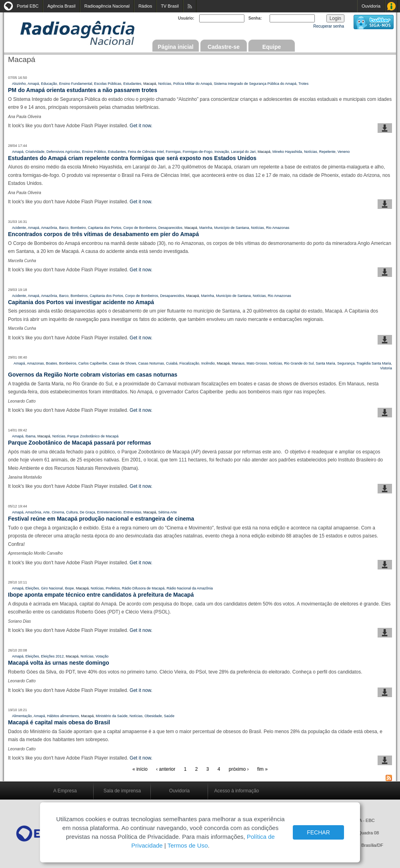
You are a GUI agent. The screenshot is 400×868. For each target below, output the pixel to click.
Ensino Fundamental (76, 84)
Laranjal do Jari (243, 152)
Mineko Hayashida (287, 152)
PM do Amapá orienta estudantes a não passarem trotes (83, 90)
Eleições (32, 588)
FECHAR (318, 832)
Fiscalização (190, 363)
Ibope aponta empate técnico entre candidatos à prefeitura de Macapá (101, 595)
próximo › (239, 769)
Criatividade (35, 152)
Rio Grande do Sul (299, 363)
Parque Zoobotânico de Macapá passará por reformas (80, 443)
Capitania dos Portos (105, 228)
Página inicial (175, 47)
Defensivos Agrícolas (63, 152)
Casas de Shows (123, 363)
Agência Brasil (61, 6)
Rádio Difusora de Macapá (143, 588)
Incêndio (208, 363)
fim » (262, 769)
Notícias (165, 84)
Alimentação (22, 716)
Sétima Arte (167, 512)
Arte (47, 512)
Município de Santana (232, 228)
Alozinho (19, 84)
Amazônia (49, 228)
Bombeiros (79, 296)
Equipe (272, 47)
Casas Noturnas (151, 363)
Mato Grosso (257, 363)
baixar (385, 128)
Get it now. (141, 126)
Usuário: (186, 18)
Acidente (19, 228)
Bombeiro (78, 228)
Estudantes (132, 84)
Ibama (31, 436)
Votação (102, 656)
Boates (52, 363)
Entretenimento (109, 512)
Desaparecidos (170, 228)
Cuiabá (172, 363)
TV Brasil (170, 6)
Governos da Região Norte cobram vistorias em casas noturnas (93, 375)
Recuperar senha (329, 26)
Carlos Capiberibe (93, 363)
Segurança (346, 363)
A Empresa (65, 791)
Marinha (206, 228)
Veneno (344, 152)
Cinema (58, 512)
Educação (49, 84)
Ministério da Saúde (112, 716)
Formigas (173, 152)
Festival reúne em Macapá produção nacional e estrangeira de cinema (101, 519)
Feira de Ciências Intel (146, 152)
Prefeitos (113, 588)
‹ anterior (166, 769)
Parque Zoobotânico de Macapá (93, 436)
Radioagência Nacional (107, 6)
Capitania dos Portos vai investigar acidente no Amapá (81, 302)
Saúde (169, 716)
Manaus (238, 363)
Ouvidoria (371, 6)
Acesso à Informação (391, 6)
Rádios (145, 6)
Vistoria (386, 368)
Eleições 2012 (53, 656)
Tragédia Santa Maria (374, 363)
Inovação (222, 152)
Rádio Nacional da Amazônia (190, 588)
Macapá (150, 84)
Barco (64, 228)
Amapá (33, 84)
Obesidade (153, 716)
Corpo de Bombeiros (140, 228)
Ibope (69, 588)
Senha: (255, 18)
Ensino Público (94, 152)
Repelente (327, 152)
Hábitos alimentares (63, 716)
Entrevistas (133, 512)
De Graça (87, 512)
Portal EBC (28, 6)
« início (140, 769)
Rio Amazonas (278, 228)
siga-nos (374, 22)
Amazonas (35, 363)
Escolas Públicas (108, 84)
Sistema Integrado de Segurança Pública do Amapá (255, 84)
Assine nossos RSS (190, 6)
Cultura (72, 512)
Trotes (303, 84)
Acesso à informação (236, 791)
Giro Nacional (52, 588)
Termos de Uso (188, 845)
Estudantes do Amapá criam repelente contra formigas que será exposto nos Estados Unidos (132, 158)
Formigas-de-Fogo (198, 152)
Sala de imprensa (122, 791)
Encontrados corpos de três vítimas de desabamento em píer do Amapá (103, 234)
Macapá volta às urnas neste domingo (59, 663)
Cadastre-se (224, 47)
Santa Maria (325, 363)
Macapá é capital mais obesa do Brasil (59, 722)
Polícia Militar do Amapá (193, 84)
